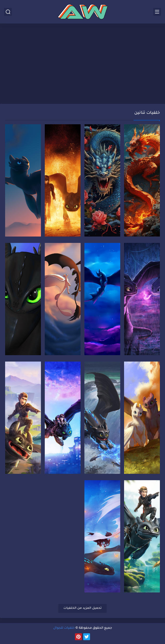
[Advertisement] (82, 64)
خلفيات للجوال (64, 628)
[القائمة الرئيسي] (157, 12)
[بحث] (8, 12)
